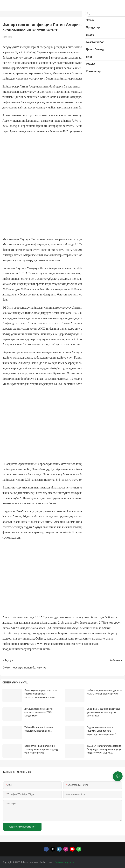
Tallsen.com (46, 862)
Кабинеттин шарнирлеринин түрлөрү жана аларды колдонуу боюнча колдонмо (41, 749)
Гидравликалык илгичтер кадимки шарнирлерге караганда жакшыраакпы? (101, 731)
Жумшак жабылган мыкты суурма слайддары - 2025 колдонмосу (39, 712)
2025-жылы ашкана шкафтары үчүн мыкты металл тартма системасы (103, 712)
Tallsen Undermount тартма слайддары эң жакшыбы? (39, 729)
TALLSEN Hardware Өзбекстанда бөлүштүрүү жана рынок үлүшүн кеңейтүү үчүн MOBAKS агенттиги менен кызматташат (104, 750)
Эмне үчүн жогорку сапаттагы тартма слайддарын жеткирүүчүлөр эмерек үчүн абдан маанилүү (41, 694)
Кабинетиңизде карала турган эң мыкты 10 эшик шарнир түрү (105, 692)
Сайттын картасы (65, 862)
